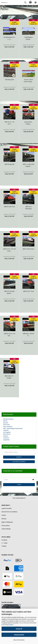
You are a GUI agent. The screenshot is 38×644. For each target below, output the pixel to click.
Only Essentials (19, 635)
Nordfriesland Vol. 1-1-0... (9, 38)
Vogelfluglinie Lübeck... (28, 38)
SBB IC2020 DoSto (28, 249)
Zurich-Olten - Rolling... (28, 123)
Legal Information (7, 508)
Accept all (19, 629)
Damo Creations (8, 427)
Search (19, 457)
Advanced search (19, 462)
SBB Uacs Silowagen (28, 208)
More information (19, 640)
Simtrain (6, 436)
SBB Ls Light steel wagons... (28, 165)
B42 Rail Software (8, 419)
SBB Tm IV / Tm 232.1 (9, 123)
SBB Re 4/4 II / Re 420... (9, 335)
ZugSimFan (6, 440)
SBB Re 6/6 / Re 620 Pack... (9, 250)
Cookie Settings (6, 529)
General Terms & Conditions (9, 512)
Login (19, 485)
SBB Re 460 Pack (9, 207)
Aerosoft (6, 423)
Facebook (4, 540)
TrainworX (6, 438)
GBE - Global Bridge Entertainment (13, 429)
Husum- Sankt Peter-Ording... (28, 81)
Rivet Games (7, 434)
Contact (4, 515)
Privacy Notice (9, 625)
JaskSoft (6, 430)
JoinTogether (7, 432)
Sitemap (4, 519)
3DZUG (5, 421)
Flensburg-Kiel (9, 80)
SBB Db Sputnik (9, 164)
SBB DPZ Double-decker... (9, 292)
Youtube (4, 546)
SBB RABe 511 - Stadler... (9, 377)
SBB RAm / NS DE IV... (28, 335)
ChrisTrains (6, 425)
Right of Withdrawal (7, 522)
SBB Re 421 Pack (28, 291)
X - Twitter (4, 543)
